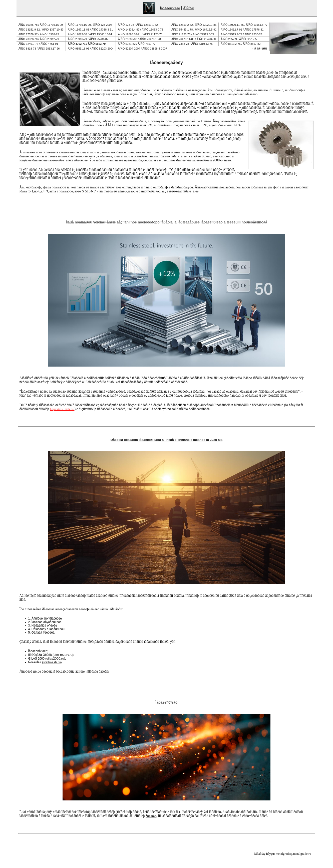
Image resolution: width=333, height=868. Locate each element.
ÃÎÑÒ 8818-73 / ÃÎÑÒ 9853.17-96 (39, 49)
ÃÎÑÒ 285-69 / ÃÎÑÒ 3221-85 (239, 39)
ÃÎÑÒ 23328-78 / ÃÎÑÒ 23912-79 (39, 39)
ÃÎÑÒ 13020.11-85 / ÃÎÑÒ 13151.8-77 (244, 25)
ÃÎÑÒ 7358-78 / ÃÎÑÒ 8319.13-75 (192, 44)
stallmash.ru (52, 662)
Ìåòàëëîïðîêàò (170, 8)
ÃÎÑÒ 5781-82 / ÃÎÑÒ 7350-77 (137, 44)
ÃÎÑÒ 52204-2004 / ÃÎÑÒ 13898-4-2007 (143, 49)
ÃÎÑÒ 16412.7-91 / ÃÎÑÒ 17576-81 (242, 30)
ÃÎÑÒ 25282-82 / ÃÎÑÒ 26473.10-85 (140, 39)
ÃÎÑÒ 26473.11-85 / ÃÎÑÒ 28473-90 (194, 39)
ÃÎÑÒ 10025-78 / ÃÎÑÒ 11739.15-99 (41, 25)
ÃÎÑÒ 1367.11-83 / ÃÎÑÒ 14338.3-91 (90, 30)
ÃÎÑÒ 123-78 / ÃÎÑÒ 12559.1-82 (138, 25)
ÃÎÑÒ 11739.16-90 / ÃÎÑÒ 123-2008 (90, 25)
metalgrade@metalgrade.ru (293, 854)
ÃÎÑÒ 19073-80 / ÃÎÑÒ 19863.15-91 (90, 34)
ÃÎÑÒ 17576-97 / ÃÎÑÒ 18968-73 (39, 34)
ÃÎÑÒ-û (189, 8)
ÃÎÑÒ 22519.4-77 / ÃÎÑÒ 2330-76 (241, 34)
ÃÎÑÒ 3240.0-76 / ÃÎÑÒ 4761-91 (38, 44)
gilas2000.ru (55, 658)
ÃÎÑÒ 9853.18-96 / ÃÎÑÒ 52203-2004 (91, 49)
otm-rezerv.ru (63, 655)
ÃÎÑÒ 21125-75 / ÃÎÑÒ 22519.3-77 (193, 34)
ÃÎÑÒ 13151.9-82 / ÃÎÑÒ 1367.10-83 (41, 30)
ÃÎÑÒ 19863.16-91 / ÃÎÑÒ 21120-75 (140, 34)
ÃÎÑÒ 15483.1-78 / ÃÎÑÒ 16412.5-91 (194, 30)
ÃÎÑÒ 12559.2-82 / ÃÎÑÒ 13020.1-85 (194, 25)
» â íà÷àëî (259, 48)
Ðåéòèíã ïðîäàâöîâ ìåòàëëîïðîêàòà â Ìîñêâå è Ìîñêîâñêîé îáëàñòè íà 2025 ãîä (166, 440)
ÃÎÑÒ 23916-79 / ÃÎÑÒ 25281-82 (88, 39)
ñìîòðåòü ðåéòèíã (98, 671)
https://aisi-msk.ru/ (62, 409)
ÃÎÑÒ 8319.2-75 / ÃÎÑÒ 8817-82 (241, 44)
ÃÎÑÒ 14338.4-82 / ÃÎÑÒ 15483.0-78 (141, 30)
